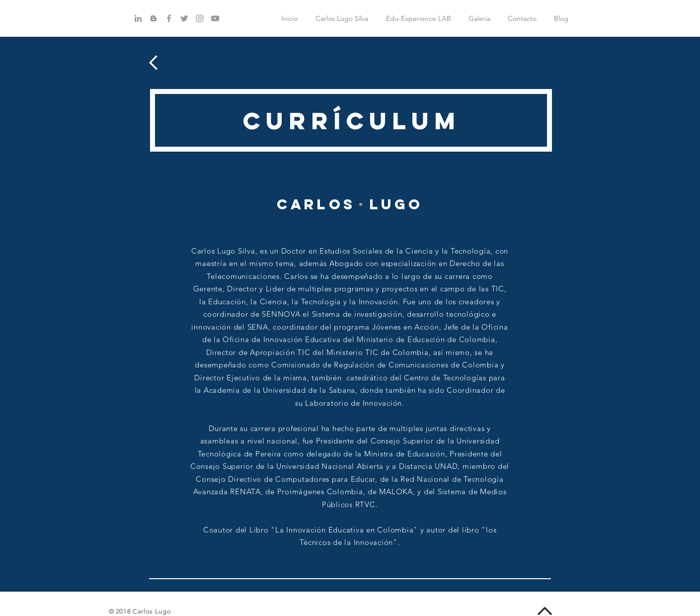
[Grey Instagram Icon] (200, 18)
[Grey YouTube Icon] (215, 18)
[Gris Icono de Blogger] (154, 18)
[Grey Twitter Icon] (184, 18)
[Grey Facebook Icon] (169, 18)
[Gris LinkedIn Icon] (138, 18)
